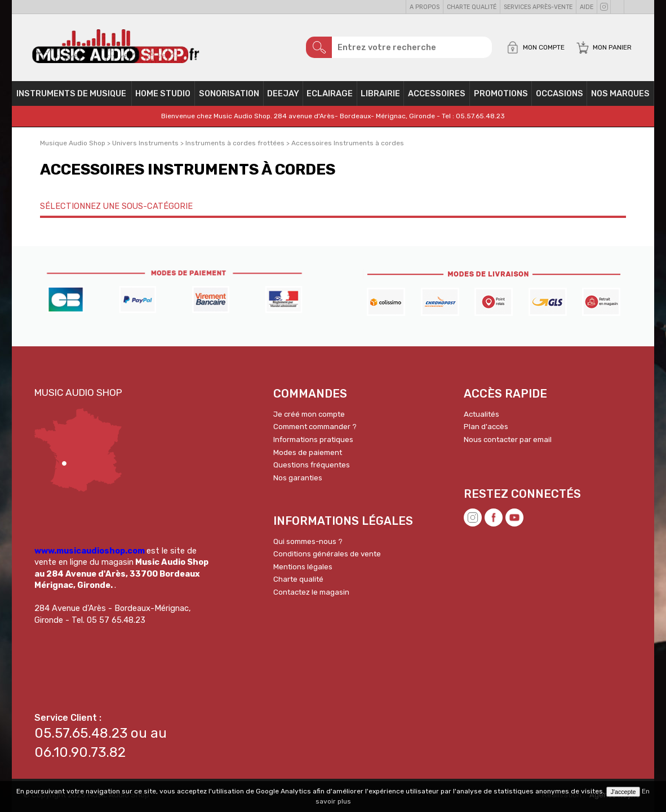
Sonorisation (229, 93)
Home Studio (163, 93)
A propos (425, 7)
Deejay (283, 93)
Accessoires (437, 93)
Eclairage (330, 93)
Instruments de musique (71, 93)
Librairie (380, 93)
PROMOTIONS (501, 93)
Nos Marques (620, 93)
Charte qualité (472, 7)
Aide (587, 7)
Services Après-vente (538, 7)
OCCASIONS (560, 93)
